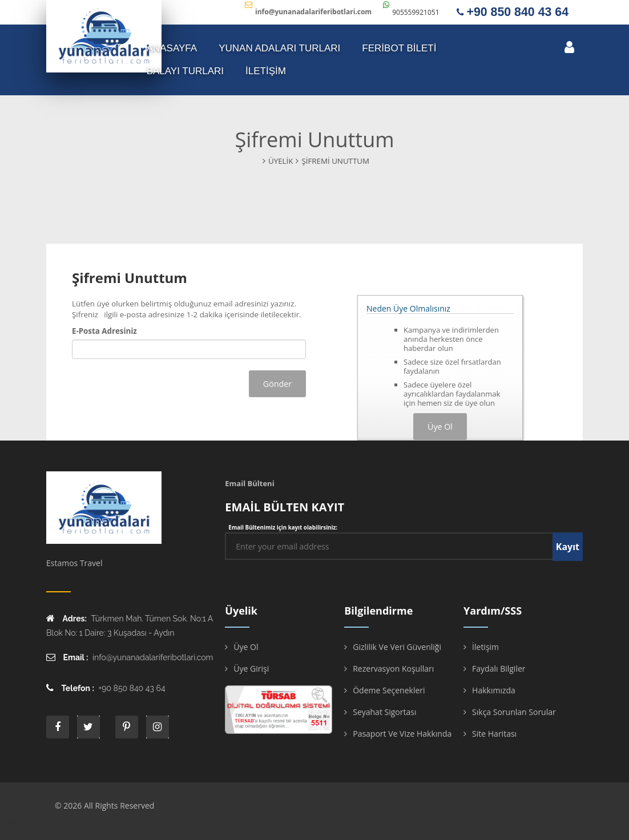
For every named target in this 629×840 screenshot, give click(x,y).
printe (127, 727)
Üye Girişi (251, 669)
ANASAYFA (172, 48)
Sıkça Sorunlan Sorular (514, 712)
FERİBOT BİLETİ (399, 48)
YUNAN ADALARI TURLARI (279, 48)
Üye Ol (246, 647)
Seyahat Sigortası (384, 712)
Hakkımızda (494, 690)
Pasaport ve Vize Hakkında (402, 734)
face (58, 727)
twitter (88, 727)
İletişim (485, 647)
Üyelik (281, 161)
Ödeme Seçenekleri (389, 690)
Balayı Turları (185, 71)
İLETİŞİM (266, 71)
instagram (158, 727)
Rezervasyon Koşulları (393, 669)
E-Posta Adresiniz (104, 331)
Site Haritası (494, 734)
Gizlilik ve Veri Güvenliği (397, 647)
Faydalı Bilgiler (499, 669)
